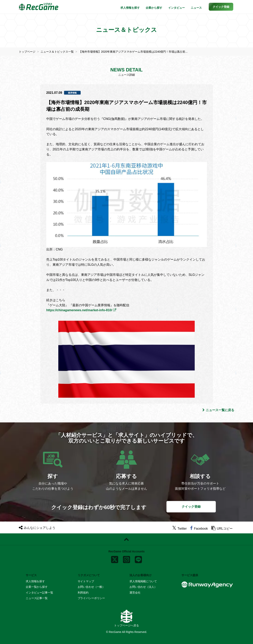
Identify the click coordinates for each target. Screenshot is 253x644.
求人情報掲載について (143, 581)
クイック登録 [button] (191, 507)
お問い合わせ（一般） (91, 587)
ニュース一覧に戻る (218, 410)
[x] (115, 559)
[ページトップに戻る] (126, 539)
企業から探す (154, 8)
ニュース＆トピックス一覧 (57, 52)
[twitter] (179, 529)
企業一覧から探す (37, 587)
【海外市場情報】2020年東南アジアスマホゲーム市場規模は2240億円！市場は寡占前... (133, 52)
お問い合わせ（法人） (143, 587)
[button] (221, 7)
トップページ (27, 52)
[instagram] (126, 559)
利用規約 (83, 593)
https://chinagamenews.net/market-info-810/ (79, 310)
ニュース (196, 8)
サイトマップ (86, 581)
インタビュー (177, 8)
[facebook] (199, 529)
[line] (138, 559)
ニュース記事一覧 (37, 598)
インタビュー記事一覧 (39, 593)
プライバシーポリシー (91, 598)
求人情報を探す (130, 8)
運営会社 (135, 593)
